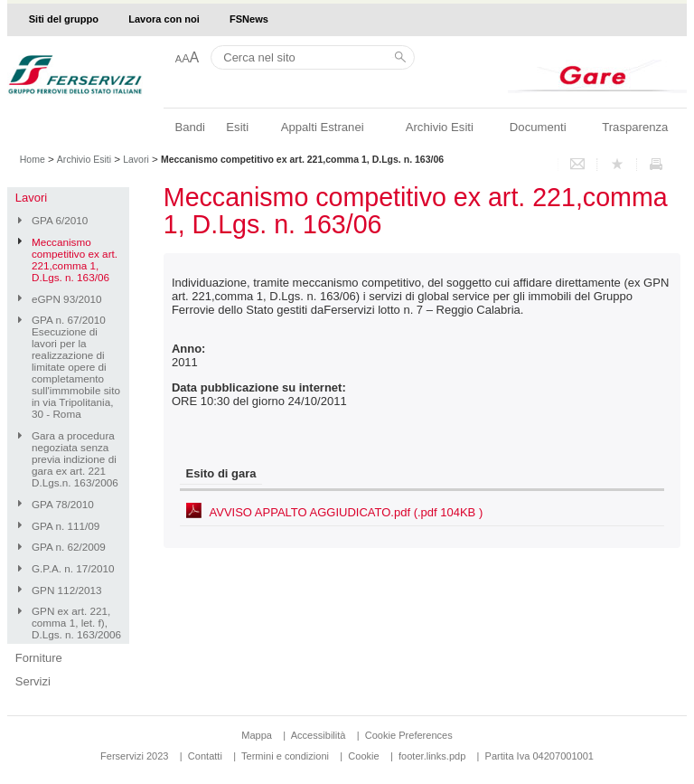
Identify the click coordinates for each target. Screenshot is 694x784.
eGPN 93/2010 (67, 299)
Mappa (257, 735)
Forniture (39, 658)
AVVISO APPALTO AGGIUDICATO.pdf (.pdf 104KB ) (347, 512)
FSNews (249, 19)
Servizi (33, 681)
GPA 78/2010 (63, 504)
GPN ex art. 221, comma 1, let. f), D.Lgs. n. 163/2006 (76, 623)
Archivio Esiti (440, 127)
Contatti (205, 756)
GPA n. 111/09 (66, 526)
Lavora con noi (164, 19)
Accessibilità (320, 735)
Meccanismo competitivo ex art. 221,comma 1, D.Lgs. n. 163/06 (75, 260)
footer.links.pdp (432, 756)
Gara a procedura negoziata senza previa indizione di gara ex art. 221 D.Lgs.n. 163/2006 (75, 459)
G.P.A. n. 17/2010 (73, 568)
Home (33, 159)
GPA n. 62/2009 (69, 547)
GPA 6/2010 (60, 220)
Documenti (538, 127)
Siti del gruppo (64, 19)
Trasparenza (635, 127)
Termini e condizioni (285, 756)
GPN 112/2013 (67, 590)
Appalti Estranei (323, 127)
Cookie (363, 756)
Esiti (237, 127)
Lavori (136, 159)
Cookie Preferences (409, 735)
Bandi (190, 127)
